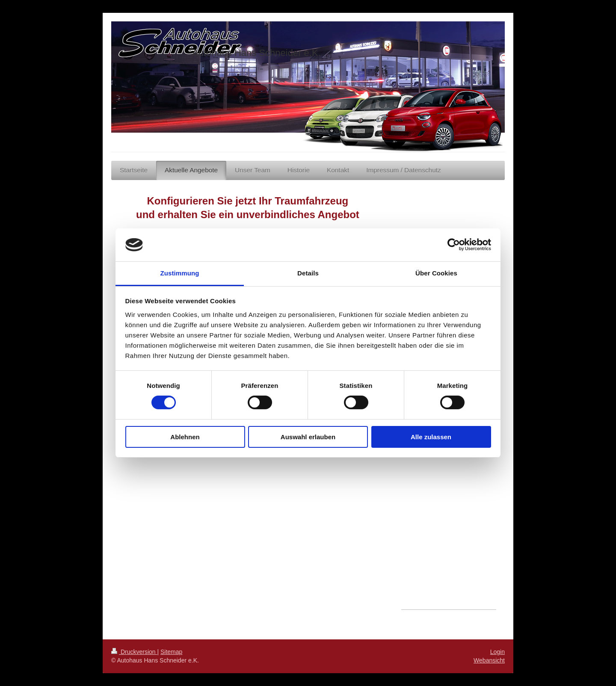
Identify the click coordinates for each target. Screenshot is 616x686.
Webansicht (489, 660)
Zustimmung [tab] (180, 273)
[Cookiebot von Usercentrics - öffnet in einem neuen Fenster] (454, 245)
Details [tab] (308, 273)
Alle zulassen (431, 437)
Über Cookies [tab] (436, 273)
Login (498, 652)
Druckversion (134, 652)
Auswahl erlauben (308, 437)
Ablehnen (185, 437)
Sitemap (171, 652)
